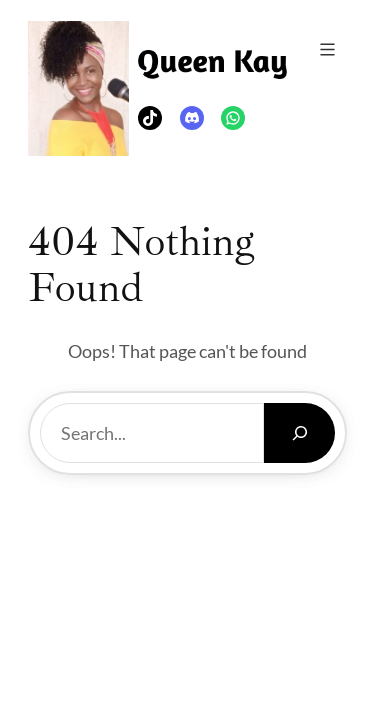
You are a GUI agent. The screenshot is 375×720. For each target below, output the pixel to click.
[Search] (299, 433)
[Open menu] (327, 49)
